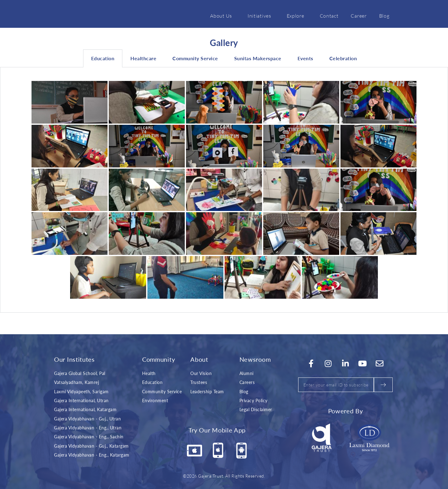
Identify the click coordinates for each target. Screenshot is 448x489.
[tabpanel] (224, 190)
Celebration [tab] (343, 58)
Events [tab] (305, 58)
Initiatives (261, 15)
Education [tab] (103, 58)
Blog (384, 15)
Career (359, 15)
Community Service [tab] (195, 58)
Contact (329, 15)
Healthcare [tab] (143, 58)
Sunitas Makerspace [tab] (258, 58)
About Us (223, 15)
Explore (297, 15)
